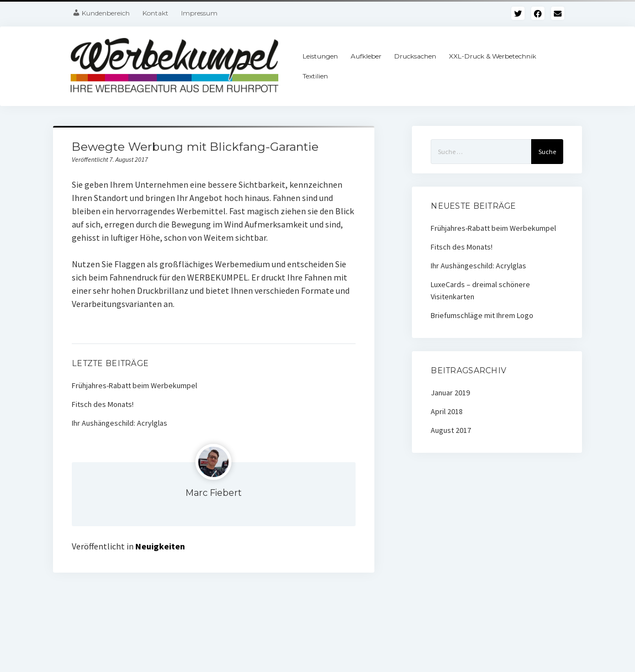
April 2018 (447, 411)
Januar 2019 (450, 393)
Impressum (199, 13)
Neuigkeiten (160, 546)
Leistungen (320, 56)
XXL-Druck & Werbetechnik (493, 56)
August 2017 (451, 430)
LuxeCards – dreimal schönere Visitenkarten (480, 290)
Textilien (315, 76)
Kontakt (155, 13)
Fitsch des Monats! (103, 404)
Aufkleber (366, 56)
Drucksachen (415, 56)
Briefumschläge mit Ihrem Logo (482, 315)
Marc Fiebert (214, 493)
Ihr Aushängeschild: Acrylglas (120, 423)
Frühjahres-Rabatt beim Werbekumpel (134, 385)
